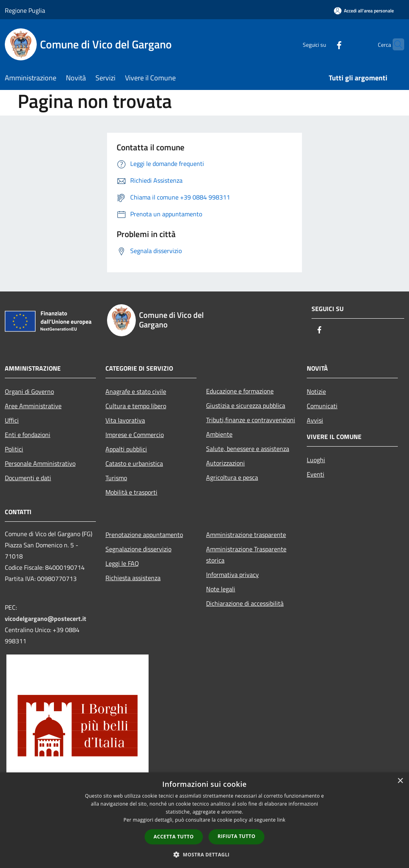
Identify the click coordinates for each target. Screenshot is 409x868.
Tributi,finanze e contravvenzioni (251, 420)
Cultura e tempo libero (136, 406)
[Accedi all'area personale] (364, 11)
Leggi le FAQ (122, 563)
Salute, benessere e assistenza (248, 449)
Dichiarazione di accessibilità (245, 603)
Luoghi (316, 460)
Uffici (12, 420)
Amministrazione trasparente (246, 535)
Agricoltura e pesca (232, 477)
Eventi (316, 474)
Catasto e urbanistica (134, 463)
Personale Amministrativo (40, 463)
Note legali (221, 589)
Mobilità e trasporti (131, 492)
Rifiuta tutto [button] (237, 836)
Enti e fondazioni (28, 435)
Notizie (316, 391)
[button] (204, 854)
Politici (14, 449)
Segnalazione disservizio (138, 549)
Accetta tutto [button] (174, 837)
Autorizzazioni (225, 463)
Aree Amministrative (33, 406)
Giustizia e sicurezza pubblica (246, 405)
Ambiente (219, 434)
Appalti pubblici (126, 449)
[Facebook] (324, 44)
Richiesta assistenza (133, 578)
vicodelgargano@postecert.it (46, 619)
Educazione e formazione (240, 391)
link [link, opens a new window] (281, 820)
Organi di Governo (29, 391)
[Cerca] (395, 44)
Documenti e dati (28, 478)
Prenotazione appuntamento (144, 535)
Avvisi (315, 420)
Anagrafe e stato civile (136, 391)
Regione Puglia (25, 10)
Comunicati (322, 406)
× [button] (400, 781)
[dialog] (204, 820)
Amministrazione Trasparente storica (246, 555)
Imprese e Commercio (135, 435)
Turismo (116, 478)
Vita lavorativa (125, 420)
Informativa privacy (232, 575)
